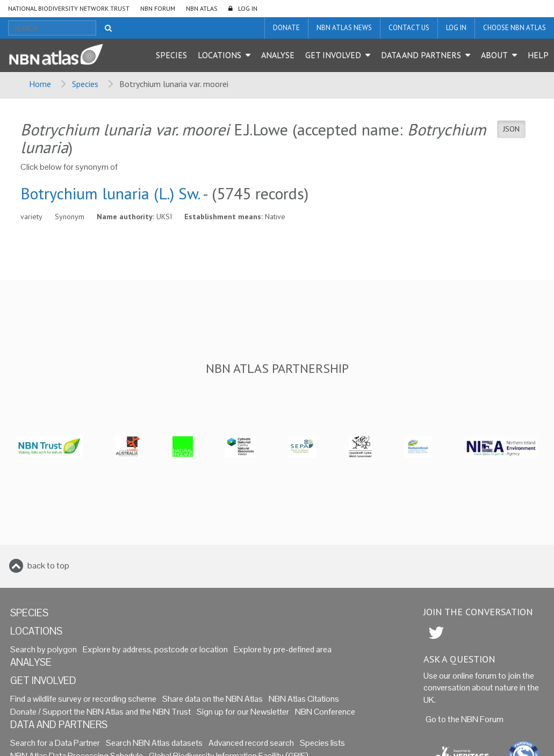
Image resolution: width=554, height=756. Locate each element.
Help (538, 55)
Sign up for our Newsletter (243, 712)
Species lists (322, 743)
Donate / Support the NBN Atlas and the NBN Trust (100, 712)
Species (171, 55)
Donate (286, 28)
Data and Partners (421, 55)
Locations (220, 55)
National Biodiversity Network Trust (69, 8)
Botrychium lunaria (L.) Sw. (110, 193)
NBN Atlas (202, 8)
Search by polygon (44, 649)
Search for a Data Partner (55, 743)
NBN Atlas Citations (304, 699)
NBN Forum (158, 8)
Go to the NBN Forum (465, 719)
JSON (511, 129)
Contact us (409, 28)
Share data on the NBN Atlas (213, 699)
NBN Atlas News (344, 28)
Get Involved (333, 55)
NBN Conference (325, 712)
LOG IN (248, 8)
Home (40, 84)
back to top (48, 566)
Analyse (278, 55)
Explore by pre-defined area (283, 649)
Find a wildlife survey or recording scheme (83, 699)
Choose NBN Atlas (515, 28)
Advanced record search (251, 743)
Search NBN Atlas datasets (154, 743)
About (494, 55)
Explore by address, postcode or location (155, 649)
